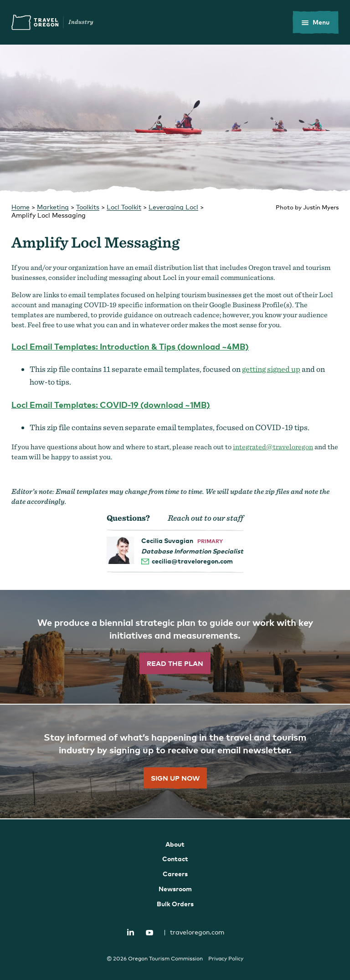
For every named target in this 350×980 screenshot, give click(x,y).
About (175, 844)
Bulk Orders (175, 904)
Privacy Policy (226, 959)
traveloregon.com (194, 932)
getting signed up (271, 369)
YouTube (149, 933)
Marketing (53, 207)
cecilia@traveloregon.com (192, 561)
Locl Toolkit (124, 207)
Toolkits (88, 207)
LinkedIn (131, 932)
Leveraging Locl (173, 207)
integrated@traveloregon (273, 447)
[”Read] (175, 647)
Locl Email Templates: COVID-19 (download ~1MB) (111, 404)
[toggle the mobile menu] (316, 22)
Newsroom (175, 889)
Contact (175, 859)
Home (21, 207)
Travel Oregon (52, 22)
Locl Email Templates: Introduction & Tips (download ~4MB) (130, 346)
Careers (175, 874)
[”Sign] (175, 762)
